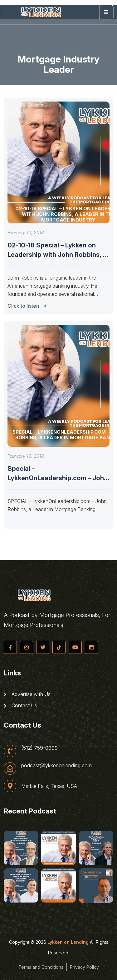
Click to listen (29, 306)
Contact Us (20, 705)
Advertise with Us (27, 694)
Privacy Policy (84, 967)
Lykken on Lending (68, 942)
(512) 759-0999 (39, 748)
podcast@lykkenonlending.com (56, 765)
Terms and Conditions (41, 967)
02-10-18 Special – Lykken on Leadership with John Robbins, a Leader (57, 255)
